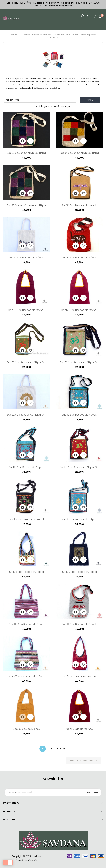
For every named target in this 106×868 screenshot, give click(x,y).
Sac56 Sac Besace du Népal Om (79, 363)
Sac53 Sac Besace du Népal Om (27, 363)
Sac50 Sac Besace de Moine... (80, 310)
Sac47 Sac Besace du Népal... (79, 258)
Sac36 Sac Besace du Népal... (79, 206)
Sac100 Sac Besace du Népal (26, 624)
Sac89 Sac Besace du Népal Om (79, 467)
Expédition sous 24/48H (20, 3)
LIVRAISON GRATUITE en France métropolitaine (67, 4)
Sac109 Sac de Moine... (27, 729)
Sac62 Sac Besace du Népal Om (27, 415)
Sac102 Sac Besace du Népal (27, 677)
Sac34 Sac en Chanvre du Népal (79, 153)
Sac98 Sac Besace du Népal (26, 572)
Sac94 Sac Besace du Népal (26, 520)
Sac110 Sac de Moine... (80, 729)
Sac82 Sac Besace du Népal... (79, 415)
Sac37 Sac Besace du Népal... (27, 258)
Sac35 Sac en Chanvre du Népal (26, 206)
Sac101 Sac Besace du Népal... (80, 624)
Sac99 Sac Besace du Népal (79, 572)
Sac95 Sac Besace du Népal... (80, 520)
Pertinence (40, 100)
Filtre (90, 100)
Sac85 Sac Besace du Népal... (27, 467)
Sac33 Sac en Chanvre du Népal (27, 153)
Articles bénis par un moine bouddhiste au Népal (61, 3)
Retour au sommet (84, 761)
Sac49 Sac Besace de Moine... (27, 310)
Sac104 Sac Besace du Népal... (80, 677)
